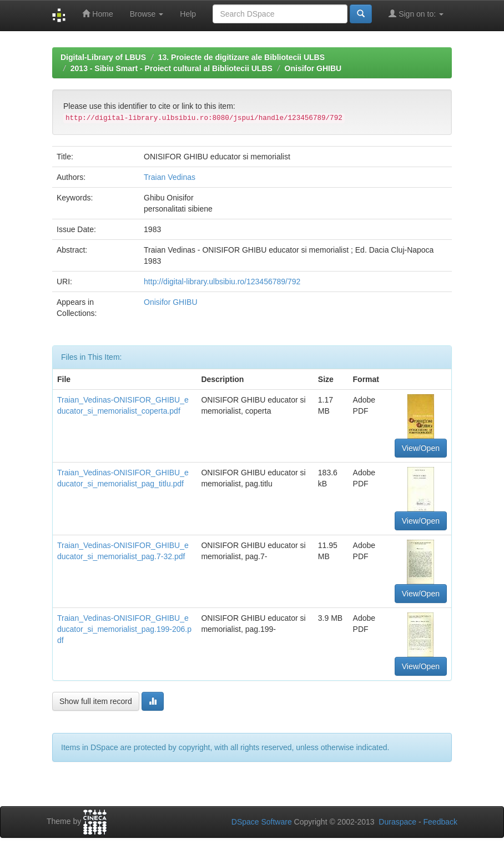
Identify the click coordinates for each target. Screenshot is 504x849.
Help (188, 14)
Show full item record (96, 701)
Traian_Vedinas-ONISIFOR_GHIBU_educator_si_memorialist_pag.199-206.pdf (124, 629)
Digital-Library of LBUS (103, 57)
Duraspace (397, 822)
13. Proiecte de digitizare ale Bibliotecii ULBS (241, 57)
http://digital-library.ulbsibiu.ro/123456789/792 (222, 282)
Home (97, 14)
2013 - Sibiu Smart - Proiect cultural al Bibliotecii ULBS (172, 68)
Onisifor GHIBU (313, 68)
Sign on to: (416, 14)
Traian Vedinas (170, 177)
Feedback (440, 822)
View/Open (421, 448)
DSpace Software (262, 822)
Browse (147, 14)
